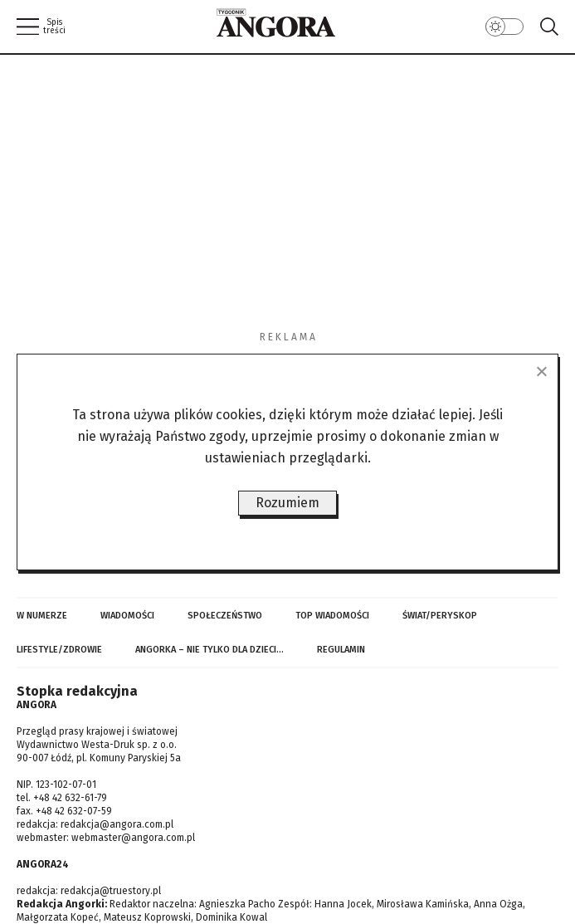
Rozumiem (287, 503)
